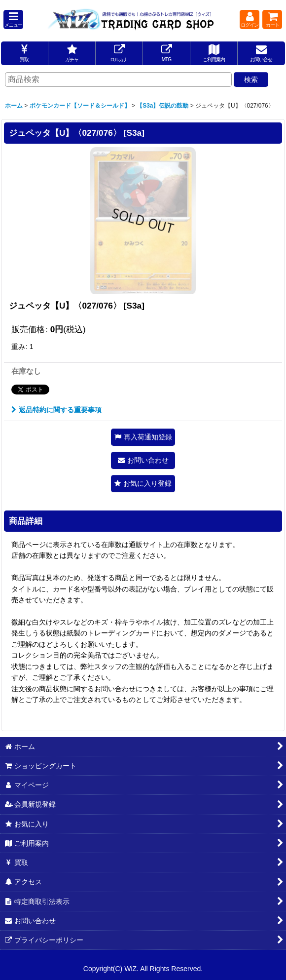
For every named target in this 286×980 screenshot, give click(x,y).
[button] (13, 20)
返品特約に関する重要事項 (56, 410)
